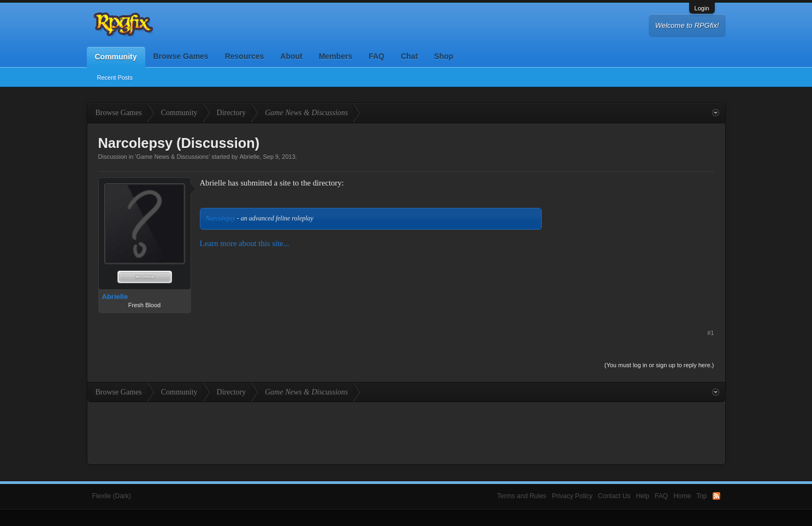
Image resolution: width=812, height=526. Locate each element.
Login (702, 8)
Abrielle (250, 157)
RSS (716, 496)
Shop (444, 56)
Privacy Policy (572, 496)
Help (642, 496)
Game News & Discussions (172, 157)
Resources (245, 56)
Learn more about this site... (245, 243)
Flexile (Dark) (112, 496)
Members (336, 56)
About (291, 56)
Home (682, 496)
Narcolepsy (221, 218)
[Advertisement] (632, 246)
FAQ (377, 56)
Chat (409, 56)
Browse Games (181, 56)
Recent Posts (115, 77)
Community (116, 57)
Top (701, 496)
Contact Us (614, 496)
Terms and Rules (521, 496)
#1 (710, 333)
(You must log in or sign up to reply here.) (659, 365)
